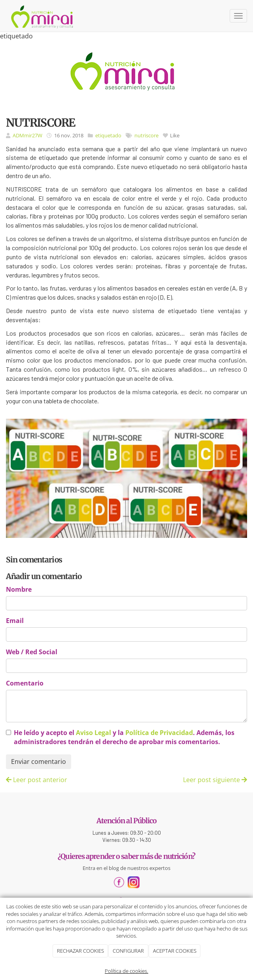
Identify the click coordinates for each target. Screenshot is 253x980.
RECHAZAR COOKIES (80, 951)
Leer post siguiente (215, 780)
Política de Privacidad (159, 733)
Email (15, 621)
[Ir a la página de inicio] (42, 16)
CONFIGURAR (128, 951)
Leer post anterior (37, 780)
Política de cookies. (126, 971)
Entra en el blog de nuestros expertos (126, 868)
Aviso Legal (93, 733)
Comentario (25, 683)
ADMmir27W (27, 135)
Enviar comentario (39, 762)
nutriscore (146, 135)
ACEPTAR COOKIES (175, 951)
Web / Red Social (32, 652)
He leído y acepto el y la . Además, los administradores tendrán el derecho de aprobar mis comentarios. (124, 737)
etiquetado (108, 135)
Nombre (19, 589)
